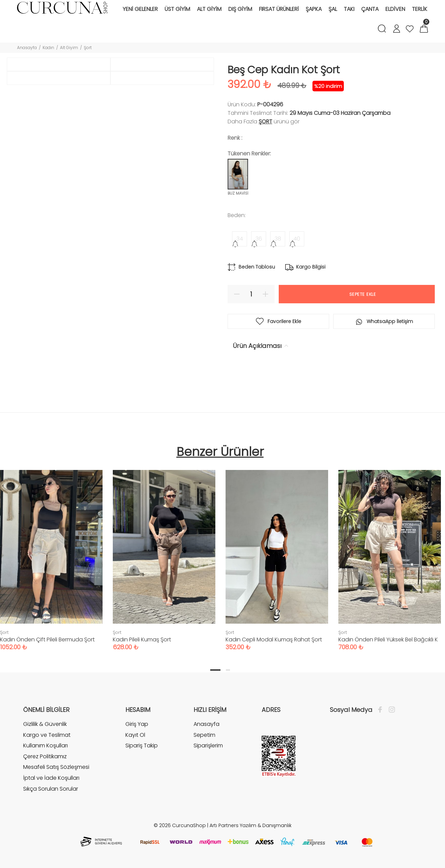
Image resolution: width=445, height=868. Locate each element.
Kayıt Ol (135, 736)
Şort (88, 48)
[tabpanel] (164, 555)
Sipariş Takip (142, 747)
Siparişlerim (208, 747)
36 (259, 239)
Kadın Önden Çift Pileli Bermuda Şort (47, 641)
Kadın (48, 48)
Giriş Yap (137, 725)
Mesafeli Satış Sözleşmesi (56, 768)
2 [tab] (228, 671)
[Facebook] (382, 711)
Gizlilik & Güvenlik (45, 725)
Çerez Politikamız (45, 757)
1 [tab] (215, 671)
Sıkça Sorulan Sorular (51, 790)
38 (278, 239)
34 (240, 239)
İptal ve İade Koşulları (51, 779)
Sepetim (204, 736)
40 (297, 239)
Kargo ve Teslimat (47, 736)
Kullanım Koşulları (45, 747)
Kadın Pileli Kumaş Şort (142, 641)
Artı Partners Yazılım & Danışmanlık (251, 826)
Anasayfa (27, 48)
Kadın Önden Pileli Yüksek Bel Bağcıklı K (388, 641)
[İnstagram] (390, 711)
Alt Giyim (69, 48)
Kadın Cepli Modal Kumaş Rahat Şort (274, 641)
